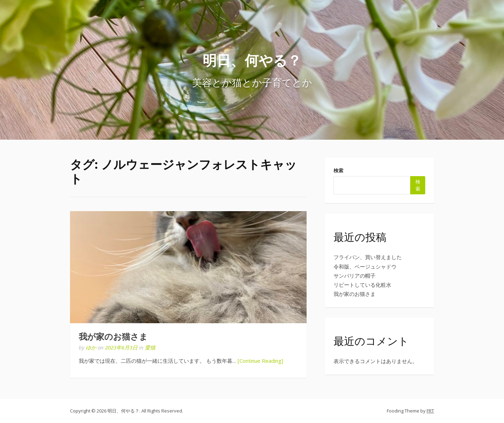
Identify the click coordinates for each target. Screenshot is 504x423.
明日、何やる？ (252, 60)
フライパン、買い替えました (368, 257)
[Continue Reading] (260, 361)
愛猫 (150, 347)
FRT (430, 411)
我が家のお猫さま (113, 337)
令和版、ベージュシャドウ (365, 266)
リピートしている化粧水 (362, 285)
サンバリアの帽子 (355, 276)
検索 (338, 170)
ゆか (91, 347)
